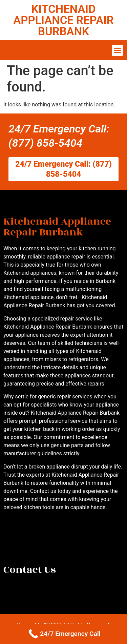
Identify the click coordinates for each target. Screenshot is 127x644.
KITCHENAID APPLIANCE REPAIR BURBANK (63, 20)
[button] (117, 50)
